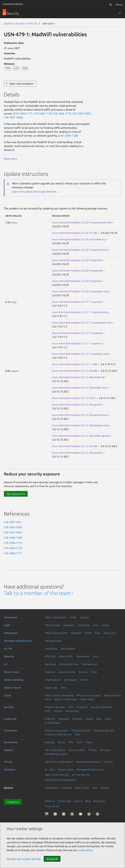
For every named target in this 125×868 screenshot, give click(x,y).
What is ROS (66, 656)
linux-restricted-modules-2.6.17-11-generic (77, 343)
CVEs (48, 711)
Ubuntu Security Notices (21, 23)
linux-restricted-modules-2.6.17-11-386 (75, 364)
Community (83, 656)
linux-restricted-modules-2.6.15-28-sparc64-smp (80, 415)
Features (50, 672)
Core (79, 742)
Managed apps (53, 641)
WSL (71, 742)
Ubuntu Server (12, 688)
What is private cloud (89, 695)
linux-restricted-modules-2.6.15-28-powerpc (77, 453)
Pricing (92, 750)
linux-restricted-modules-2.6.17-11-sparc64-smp (80, 312)
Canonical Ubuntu (13, 4)
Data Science (68, 649)
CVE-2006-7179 (62, 113)
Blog (88, 801)
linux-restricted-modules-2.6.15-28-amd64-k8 (78, 377)
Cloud (7, 695)
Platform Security (55, 707)
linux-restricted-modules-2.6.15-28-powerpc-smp (80, 425)
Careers (78, 801)
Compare (77, 719)
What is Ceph (52, 625)
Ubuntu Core (11, 672)
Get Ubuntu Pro (16, 494)
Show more (10, 159)
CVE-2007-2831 (13, 522)
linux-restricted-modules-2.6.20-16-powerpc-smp (80, 291)
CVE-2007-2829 (81, 113)
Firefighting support (56, 754)
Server (61, 742)
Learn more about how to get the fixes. (35, 192)
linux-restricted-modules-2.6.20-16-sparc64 (77, 260)
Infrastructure (66, 769)
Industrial (66, 788)
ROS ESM (50, 656)
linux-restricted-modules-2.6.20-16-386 (75, 233)
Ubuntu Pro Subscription (59, 762)
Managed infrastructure (18, 641)
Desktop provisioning (88, 762)
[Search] (111, 5)
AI (46, 769)
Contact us (13, 802)
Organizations (53, 680)
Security (9, 707)
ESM (71, 707)
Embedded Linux (69, 664)
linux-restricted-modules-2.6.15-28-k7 (74, 398)
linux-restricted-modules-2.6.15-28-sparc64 (77, 404)
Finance (105, 788)
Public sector (82, 788)
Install (73, 617)
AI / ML (8, 649)
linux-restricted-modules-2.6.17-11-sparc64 (77, 302)
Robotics (9, 656)
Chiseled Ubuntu (81, 730)
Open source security (57, 775)
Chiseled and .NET (104, 730)
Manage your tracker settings (24, 859)
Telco (95, 788)
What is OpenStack (56, 617)
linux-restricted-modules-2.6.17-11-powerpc (77, 333)
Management (90, 664)
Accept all (52, 859)
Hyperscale (51, 688)
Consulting (83, 625)
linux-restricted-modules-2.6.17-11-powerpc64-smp (82, 323)
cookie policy (85, 850)
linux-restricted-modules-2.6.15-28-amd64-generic (81, 436)
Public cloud (87, 699)
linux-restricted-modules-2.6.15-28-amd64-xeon (80, 388)
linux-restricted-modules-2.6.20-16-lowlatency (79, 239)
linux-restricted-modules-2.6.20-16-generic (77, 281)
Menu (119, 5)
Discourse (105, 750)
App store (50, 664)
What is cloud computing (59, 695)
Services (83, 672)
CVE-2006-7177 (23, 113)
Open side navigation (21, 84)
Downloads (11, 742)
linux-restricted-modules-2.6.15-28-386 (75, 446)
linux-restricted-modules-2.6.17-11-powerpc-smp (80, 354)
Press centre (52, 806)
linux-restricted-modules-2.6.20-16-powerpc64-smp (82, 222)
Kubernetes (11, 633)
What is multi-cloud (65, 699)
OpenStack (11, 617)
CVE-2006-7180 (68, 136)
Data (52, 769)
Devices (108, 762)
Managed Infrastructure (90, 769)
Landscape (10, 719)
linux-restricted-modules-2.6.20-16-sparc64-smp (80, 250)
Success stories (67, 672)
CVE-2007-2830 (13, 117)
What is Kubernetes (56, 633)
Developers (71, 680)
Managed (69, 625)
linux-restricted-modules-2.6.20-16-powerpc (77, 271)
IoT (6, 664)
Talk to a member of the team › (38, 593)
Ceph (7, 625)
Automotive (52, 788)
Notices (58, 711)
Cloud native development (60, 780)
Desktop (50, 742)
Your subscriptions (55, 750)
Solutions (10, 769)
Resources (110, 633)
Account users (77, 750)
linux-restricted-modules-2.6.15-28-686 (75, 371)
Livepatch (82, 707)
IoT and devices (81, 775)
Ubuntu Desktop (14, 680)
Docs (96, 625)
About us (50, 801)
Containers (10, 730)
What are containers (56, 730)
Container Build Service (58, 734)
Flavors (84, 680)
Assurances (72, 711)
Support (84, 617)
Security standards (101, 707)
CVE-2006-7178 (43, 113)
